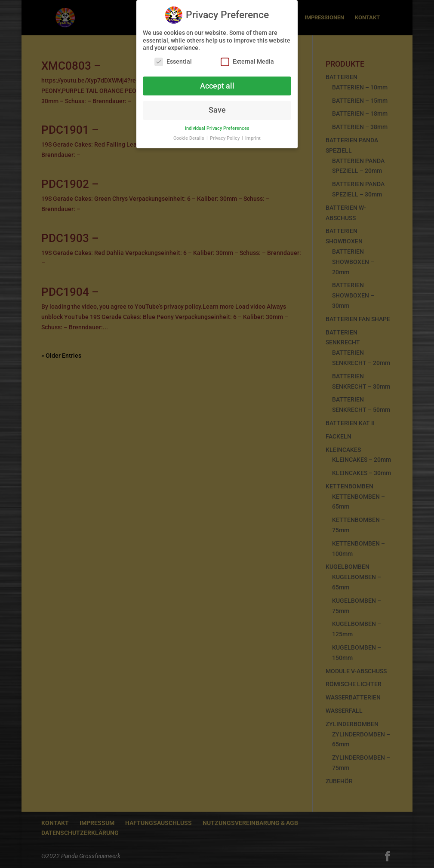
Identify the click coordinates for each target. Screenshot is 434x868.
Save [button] (217, 107)
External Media (247, 59)
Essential (173, 59)
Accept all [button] (217, 83)
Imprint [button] (253, 135)
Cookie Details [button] (189, 135)
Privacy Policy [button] (225, 135)
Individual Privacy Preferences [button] (217, 125)
